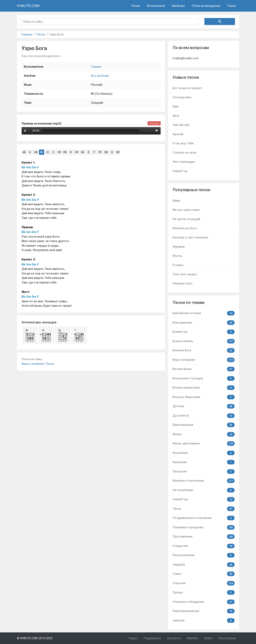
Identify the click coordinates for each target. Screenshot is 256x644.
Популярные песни (191, 190)
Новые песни (186, 77)
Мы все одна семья (186, 210)
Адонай (178, 134)
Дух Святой (204, 416)
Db (65, 152)
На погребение (204, 490)
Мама (176, 201)
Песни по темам (188, 302)
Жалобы (193, 638)
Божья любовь (204, 341)
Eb (83, 152)
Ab (24, 152)
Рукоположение (204, 555)
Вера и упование (33, 364)
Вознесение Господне (204, 378)
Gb (106, 152)
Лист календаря (184, 162)
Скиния (96, 67)
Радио (133, 638)
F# (100, 152)
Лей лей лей (181, 125)
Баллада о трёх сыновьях (190, 237)
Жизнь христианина (204, 444)
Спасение (204, 583)
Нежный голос (183, 283)
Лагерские (204, 472)
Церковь (204, 620)
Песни (135, 6)
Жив (175, 106)
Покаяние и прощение (204, 527)
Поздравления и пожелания (204, 518)
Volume (156, 131)
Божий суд (204, 332)
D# (77, 152)
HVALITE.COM (28, 6)
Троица (204, 592)
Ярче (176, 116)
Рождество (204, 546)
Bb (42, 152)
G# (118, 152)
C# (59, 152)
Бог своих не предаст (187, 88)
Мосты (177, 256)
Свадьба (204, 565)
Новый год (180, 171)
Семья (204, 574)
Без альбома (100, 76)
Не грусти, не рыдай (186, 219)
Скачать (154, 123)
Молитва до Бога (184, 228)
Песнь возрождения (206, 6)
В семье (178, 265)
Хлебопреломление (204, 611)
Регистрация (227, 638)
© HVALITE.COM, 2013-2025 (35, 638)
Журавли (179, 247)
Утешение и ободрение (204, 602)
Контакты (174, 638)
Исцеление (204, 453)
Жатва (204, 434)
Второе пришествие (204, 388)
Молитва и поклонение (204, 481)
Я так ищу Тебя (183, 143)
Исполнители (156, 6)
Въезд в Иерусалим (204, 397)
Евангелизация (204, 425)
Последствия (182, 97)
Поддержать (152, 638)
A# (36, 152)
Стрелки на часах (185, 153)
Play (25, 131)
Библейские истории (204, 313)
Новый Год (204, 499)
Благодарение (204, 323)
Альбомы (178, 6)
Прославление (204, 537)
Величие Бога (204, 350)
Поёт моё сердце (185, 274)
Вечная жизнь (204, 369)
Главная (26, 34)
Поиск (232, 6)
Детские (204, 406)
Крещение (204, 462)
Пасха (50, 364)
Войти (208, 638)
